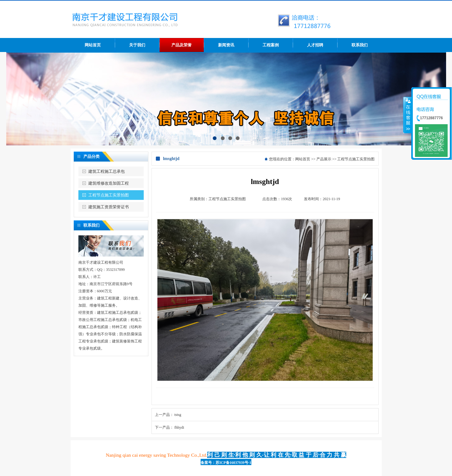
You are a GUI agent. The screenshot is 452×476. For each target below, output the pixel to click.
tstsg (178, 415)
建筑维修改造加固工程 (109, 183)
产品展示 (324, 159)
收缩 (408, 115)
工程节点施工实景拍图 (109, 195)
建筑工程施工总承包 (107, 171)
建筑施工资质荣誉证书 (109, 207)
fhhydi (179, 427)
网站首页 (303, 159)
